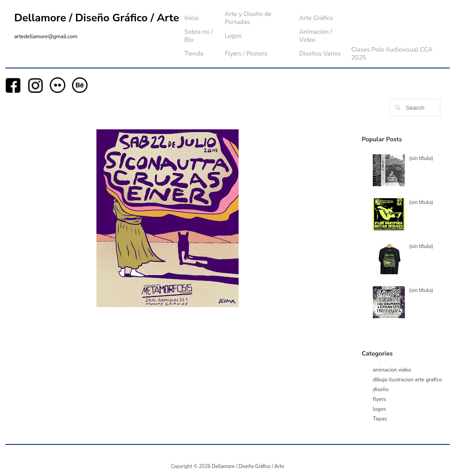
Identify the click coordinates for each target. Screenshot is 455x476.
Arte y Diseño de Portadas (248, 18)
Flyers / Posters (246, 54)
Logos (233, 36)
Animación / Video (315, 36)
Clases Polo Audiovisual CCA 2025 (392, 54)
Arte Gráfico (316, 18)
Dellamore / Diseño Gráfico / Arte (97, 18)
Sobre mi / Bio (198, 36)
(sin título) (421, 158)
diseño (381, 389)
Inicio (192, 18)
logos (379, 409)
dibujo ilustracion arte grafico (407, 380)
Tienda (194, 54)
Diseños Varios (320, 54)
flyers (379, 399)
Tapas (380, 419)
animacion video (392, 370)
